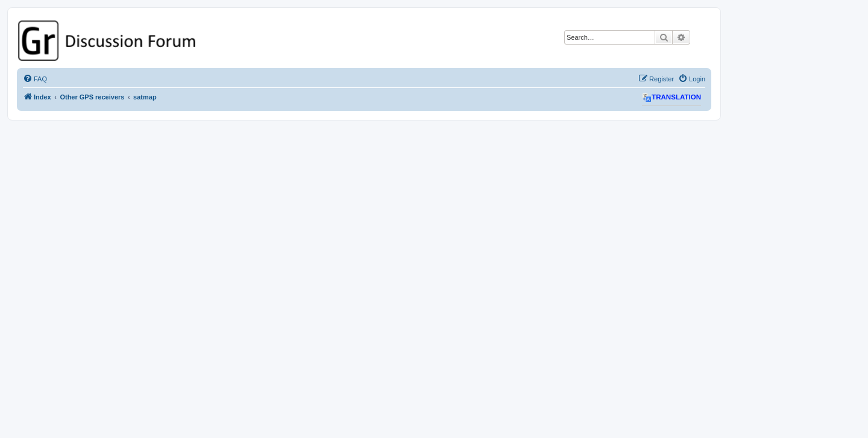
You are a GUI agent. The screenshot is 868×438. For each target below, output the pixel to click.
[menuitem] (35, 79)
